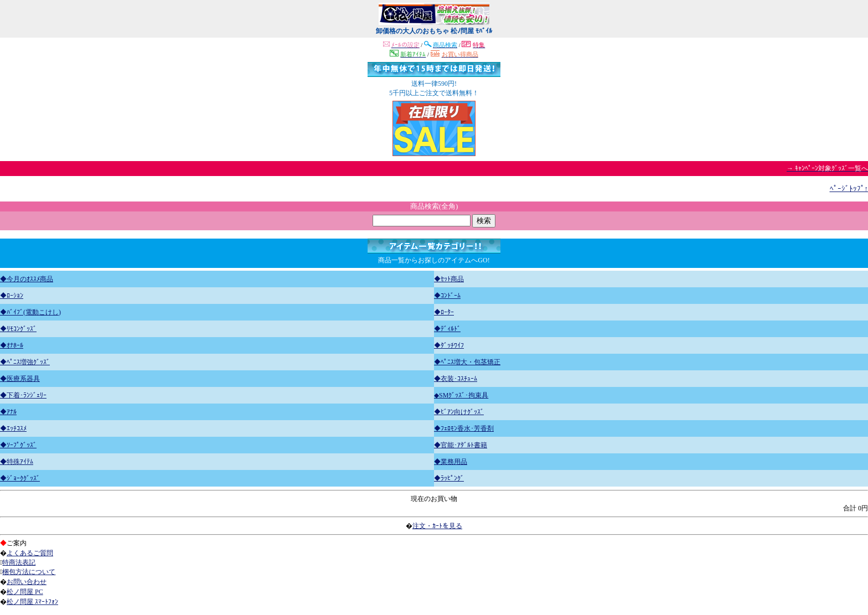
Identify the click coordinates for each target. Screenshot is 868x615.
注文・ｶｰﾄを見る (437, 526)
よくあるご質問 (30, 553)
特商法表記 (19, 562)
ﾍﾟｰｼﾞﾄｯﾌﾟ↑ (849, 188)
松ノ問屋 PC (25, 592)
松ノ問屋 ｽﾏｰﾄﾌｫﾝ (32, 602)
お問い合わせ (27, 582)
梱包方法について (29, 572)
